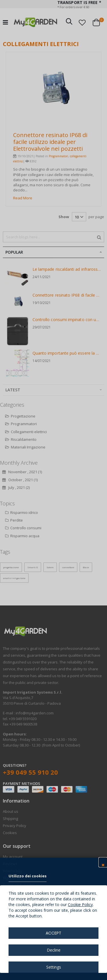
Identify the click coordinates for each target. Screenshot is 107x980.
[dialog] (53, 490)
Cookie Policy (80, 904)
